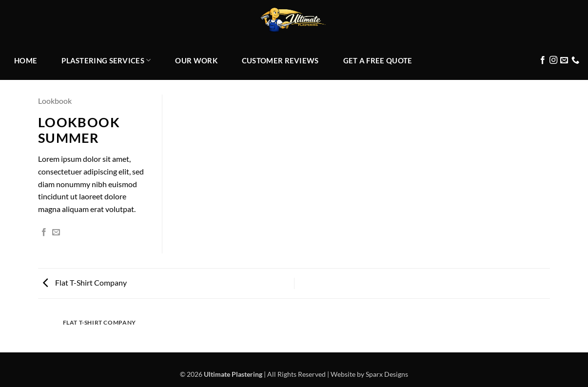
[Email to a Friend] (56, 232)
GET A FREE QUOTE (378, 60)
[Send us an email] (564, 60)
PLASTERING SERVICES (106, 60)
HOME (26, 60)
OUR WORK (196, 60)
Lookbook (55, 101)
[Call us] (575, 60)
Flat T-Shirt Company (85, 282)
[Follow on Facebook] (543, 60)
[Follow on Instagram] (553, 60)
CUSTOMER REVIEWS (280, 60)
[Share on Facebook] (44, 232)
